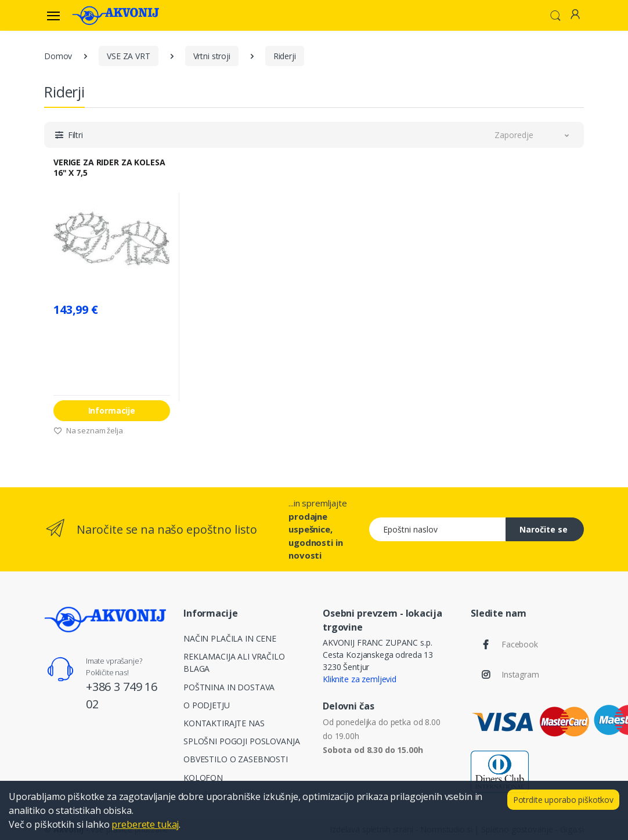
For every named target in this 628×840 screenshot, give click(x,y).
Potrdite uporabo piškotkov (563, 800)
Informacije (112, 410)
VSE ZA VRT (129, 56)
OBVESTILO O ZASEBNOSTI (236, 759)
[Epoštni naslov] (438, 529)
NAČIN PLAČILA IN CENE (230, 638)
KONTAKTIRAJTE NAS (224, 723)
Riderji (285, 56)
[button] (555, 15)
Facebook (520, 644)
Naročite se (544, 529)
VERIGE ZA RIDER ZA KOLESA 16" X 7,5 (109, 168)
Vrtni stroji (212, 56)
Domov (58, 56)
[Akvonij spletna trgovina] (116, 15)
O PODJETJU (207, 705)
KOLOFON (203, 778)
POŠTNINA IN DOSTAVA (229, 687)
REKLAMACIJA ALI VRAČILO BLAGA (234, 662)
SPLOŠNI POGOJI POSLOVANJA (241, 741)
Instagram (520, 674)
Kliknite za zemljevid (360, 679)
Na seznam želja (88, 430)
